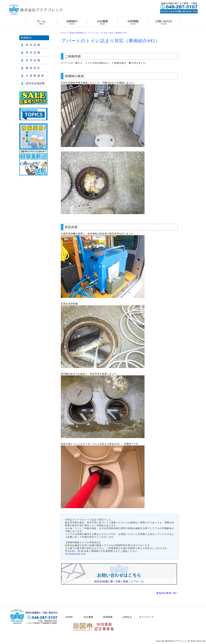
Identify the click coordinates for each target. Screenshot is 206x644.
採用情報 (108, 617)
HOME (69, 617)
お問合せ (127, 617)
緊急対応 (33, 68)
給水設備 (33, 45)
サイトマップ (146, 617)
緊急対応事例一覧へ (167, 593)
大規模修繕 (35, 76)
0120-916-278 (77, 554)
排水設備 (33, 52)
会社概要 (89, 617)
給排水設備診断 (35, 83)
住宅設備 (33, 60)
